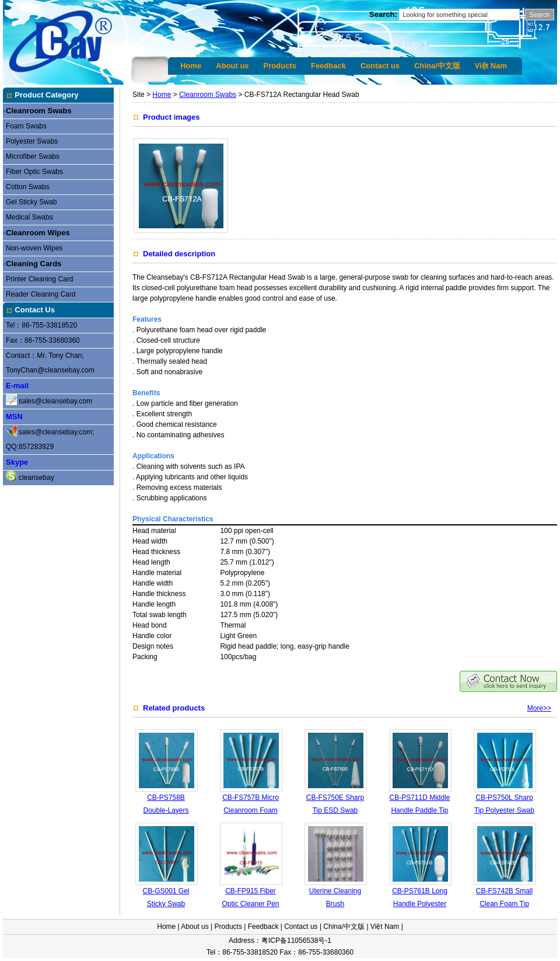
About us (232, 66)
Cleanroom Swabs (39, 111)
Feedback (328, 66)
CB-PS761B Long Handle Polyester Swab (420, 903)
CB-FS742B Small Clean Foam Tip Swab (504, 903)
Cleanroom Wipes (38, 233)
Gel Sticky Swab (31, 202)
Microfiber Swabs (33, 156)
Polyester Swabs (32, 141)
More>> (539, 708)
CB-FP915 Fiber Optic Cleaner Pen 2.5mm (250, 903)
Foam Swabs (26, 126)
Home (191, 66)
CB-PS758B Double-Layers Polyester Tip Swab (166, 810)
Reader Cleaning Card (41, 294)
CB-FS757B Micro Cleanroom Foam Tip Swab (251, 810)
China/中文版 (437, 66)
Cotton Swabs (28, 187)
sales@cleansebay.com (55, 401)
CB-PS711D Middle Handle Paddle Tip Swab (419, 810)
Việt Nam (491, 66)
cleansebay (36, 478)
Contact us (380, 66)
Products (280, 66)
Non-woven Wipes (34, 248)
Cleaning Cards (34, 264)
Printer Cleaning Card (39, 279)
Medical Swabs (29, 217)
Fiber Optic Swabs (34, 172)
